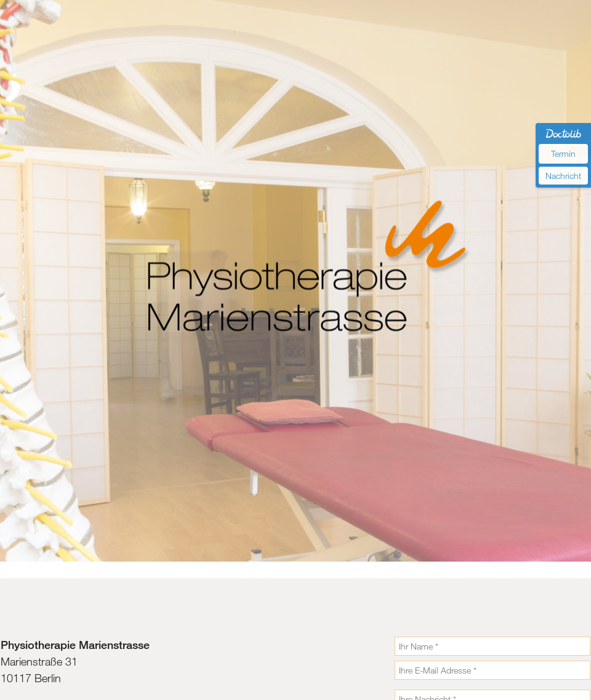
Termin (563, 153)
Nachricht (563, 176)
